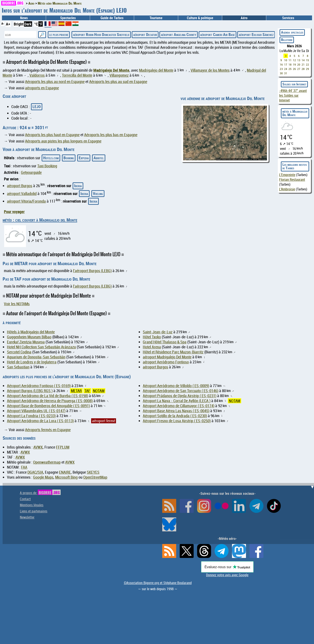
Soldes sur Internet (294, 84)
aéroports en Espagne (42, 88)
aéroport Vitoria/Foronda (26, 201)
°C (36, 24)
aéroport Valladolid (22, 194)
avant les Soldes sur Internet (293, 95)
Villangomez (119, 75)
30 (281, 73)
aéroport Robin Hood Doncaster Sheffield (101, 34)
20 (299, 64)
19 (294, 64)
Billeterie (287, 40)
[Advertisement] (160, 514)
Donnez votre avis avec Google (227, 575)
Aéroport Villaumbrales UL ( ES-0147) (36, 411)
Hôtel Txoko (152, 337)
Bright (19, 24)
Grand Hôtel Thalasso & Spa (165, 342)
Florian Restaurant (292, 180)
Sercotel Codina (19, 352)
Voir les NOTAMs (17, 304)
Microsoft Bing (66, 477)
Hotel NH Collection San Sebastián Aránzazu (41, 347)
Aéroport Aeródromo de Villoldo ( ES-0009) (176, 386)
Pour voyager (14, 212)
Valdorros (37, 75)
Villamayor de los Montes (210, 70)
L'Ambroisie (287, 189)
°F (41, 24)
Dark (28, 24)
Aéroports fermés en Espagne (48, 430)
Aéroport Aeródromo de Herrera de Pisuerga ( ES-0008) (50, 401)
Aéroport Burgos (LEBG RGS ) (30, 391)
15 (307, 60)
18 (290, 64)
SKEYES (93, 472)
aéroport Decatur (145, 34)
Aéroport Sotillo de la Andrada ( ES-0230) (175, 416)
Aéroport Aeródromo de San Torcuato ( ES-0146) (181, 391)
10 (286, 60)
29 (307, 69)
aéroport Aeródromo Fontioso (166, 362)
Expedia (84, 158)
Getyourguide (31, 172)
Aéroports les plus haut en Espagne (52, 135)
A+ (8, 24)
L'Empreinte (287, 175)
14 (303, 60)
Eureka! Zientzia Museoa (26, 342)
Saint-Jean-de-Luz (158, 332)
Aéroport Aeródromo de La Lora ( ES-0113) (40, 421)
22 (307, 64)
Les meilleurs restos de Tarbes (295, 166)
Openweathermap (47, 462)
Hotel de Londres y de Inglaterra (32, 362)
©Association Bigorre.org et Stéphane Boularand (158, 583)
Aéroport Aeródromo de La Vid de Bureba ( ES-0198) (48, 396)
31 (286, 73)
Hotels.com (51, 158)
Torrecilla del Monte (77, 75)
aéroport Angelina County (179, 34)
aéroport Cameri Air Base (218, 34)
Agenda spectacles (292, 32)
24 (286, 69)
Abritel (99, 158)
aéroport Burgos (20, 186)
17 (286, 64)
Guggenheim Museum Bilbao (29, 337)
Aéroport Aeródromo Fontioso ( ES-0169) (39, 386)
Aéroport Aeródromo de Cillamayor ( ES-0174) (179, 406)
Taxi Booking (47, 166)
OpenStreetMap (95, 477)
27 (299, 69)
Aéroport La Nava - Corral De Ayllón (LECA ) (177, 401)
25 (290, 69)
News (24, 18)
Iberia (78, 186)
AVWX (38, 447)
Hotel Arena (152, 347)
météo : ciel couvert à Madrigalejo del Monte (40, 220)
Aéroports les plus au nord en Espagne (55, 82)
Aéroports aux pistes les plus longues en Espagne (63, 141)
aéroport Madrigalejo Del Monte (167, 357)
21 (303, 64)
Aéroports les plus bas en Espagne (111, 135)
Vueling (98, 193)
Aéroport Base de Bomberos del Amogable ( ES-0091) (48, 406)
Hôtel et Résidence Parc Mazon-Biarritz (173, 352)
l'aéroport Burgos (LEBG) (92, 271)
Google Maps (43, 477)
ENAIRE (65, 472)
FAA (24, 467)
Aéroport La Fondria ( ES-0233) (31, 416)
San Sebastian (18, 367)
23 (281, 69)
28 (303, 69)
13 (299, 60)
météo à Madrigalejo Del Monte (295, 113)
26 (294, 69)
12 (294, 60)
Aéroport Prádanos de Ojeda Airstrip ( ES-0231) (180, 396)
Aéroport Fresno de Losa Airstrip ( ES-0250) (177, 421)
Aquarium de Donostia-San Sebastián (36, 357)
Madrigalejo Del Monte (111, 70)
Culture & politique (200, 18)
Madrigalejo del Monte (156, 70)
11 (290, 60)
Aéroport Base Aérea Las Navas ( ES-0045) (176, 411)
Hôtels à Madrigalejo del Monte (31, 332)
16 (281, 64)
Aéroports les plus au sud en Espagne (118, 82)
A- (3, 23)
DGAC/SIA (35, 472)
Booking (69, 158)
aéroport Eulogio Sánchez (256, 34)
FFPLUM (63, 447)
